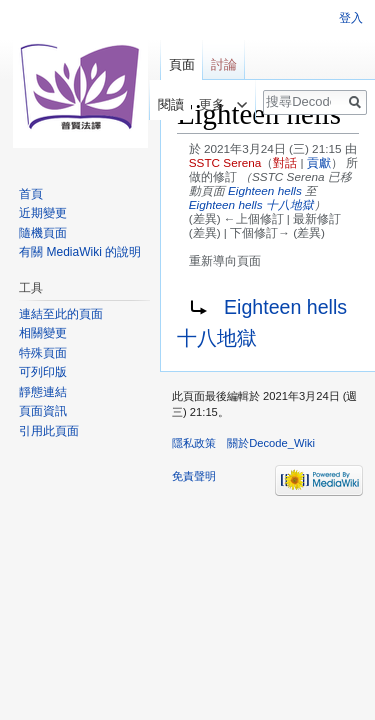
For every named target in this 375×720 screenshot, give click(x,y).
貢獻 (319, 162)
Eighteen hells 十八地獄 (251, 204)
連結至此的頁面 (61, 314)
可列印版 (43, 372)
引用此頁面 (49, 431)
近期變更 (43, 213)
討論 (224, 64)
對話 (285, 162)
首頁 (31, 194)
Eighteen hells (265, 190)
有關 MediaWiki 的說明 (80, 252)
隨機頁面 (43, 233)
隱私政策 (194, 443)
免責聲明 (194, 476)
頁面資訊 (43, 411)
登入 (351, 18)
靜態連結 (43, 392)
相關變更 (43, 333)
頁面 (182, 64)
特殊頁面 (43, 353)
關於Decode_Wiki (271, 443)
